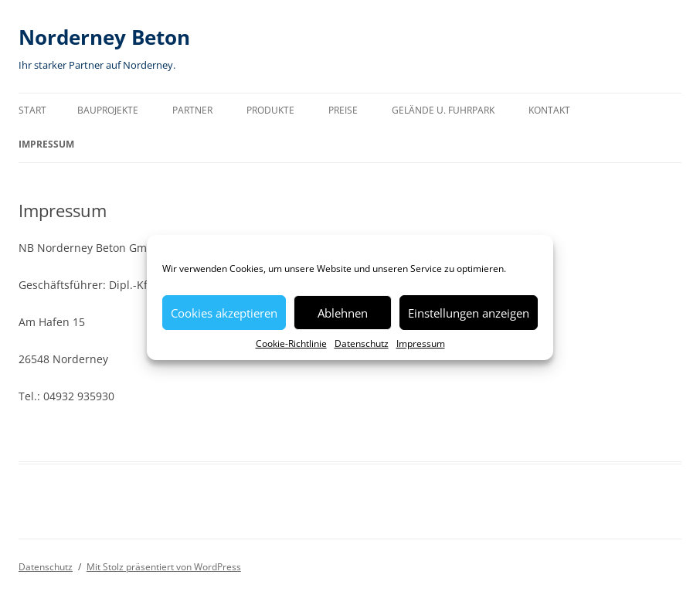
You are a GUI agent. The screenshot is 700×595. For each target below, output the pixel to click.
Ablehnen (343, 313)
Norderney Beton (104, 37)
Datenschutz (362, 343)
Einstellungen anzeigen (469, 313)
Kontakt (549, 110)
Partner (192, 110)
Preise (343, 110)
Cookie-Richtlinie (291, 343)
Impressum (421, 343)
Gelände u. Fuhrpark (443, 110)
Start (32, 110)
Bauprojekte (108, 110)
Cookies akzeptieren (224, 313)
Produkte (270, 110)
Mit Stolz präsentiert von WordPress (164, 567)
